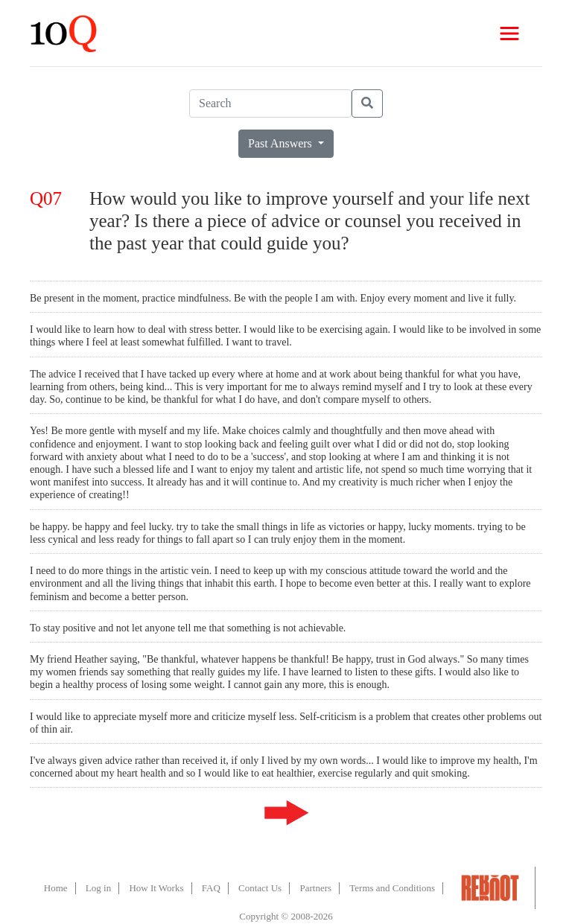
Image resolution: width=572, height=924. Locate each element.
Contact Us (260, 888)
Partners (315, 888)
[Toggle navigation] (509, 34)
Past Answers (282, 143)
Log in (98, 888)
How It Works (156, 888)
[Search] (270, 103)
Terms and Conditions (392, 888)
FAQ (211, 888)
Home (56, 888)
